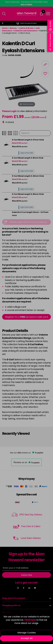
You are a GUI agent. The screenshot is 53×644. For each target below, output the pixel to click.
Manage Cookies (27, 633)
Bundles (50, 26)
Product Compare (50, 42)
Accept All (27, 638)
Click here (30, 620)
